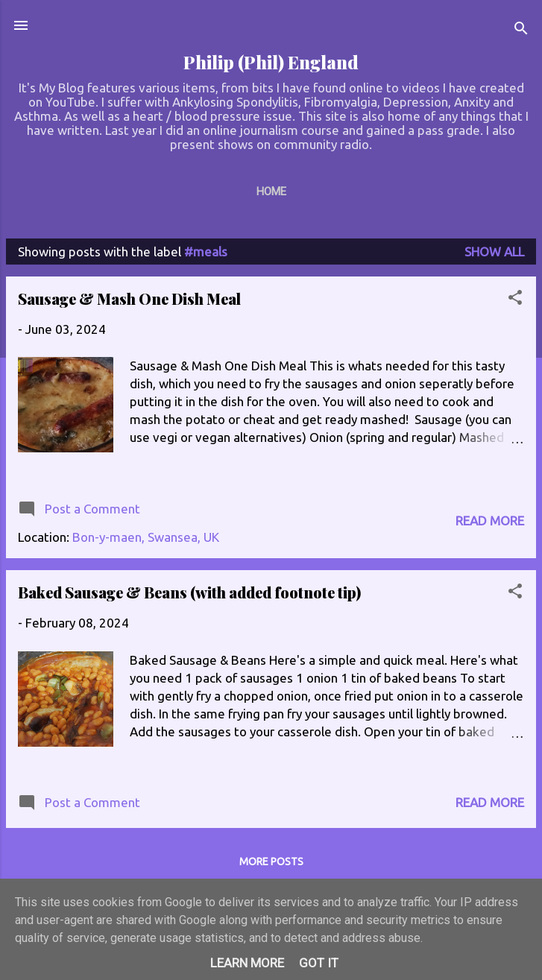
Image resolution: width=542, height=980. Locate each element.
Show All (494, 252)
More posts (271, 862)
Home (271, 192)
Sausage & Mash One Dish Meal (129, 298)
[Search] (521, 30)
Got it (319, 963)
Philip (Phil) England (271, 62)
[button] (515, 300)
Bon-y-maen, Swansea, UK (146, 537)
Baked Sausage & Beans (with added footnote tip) (189, 592)
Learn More (247, 963)
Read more (490, 521)
